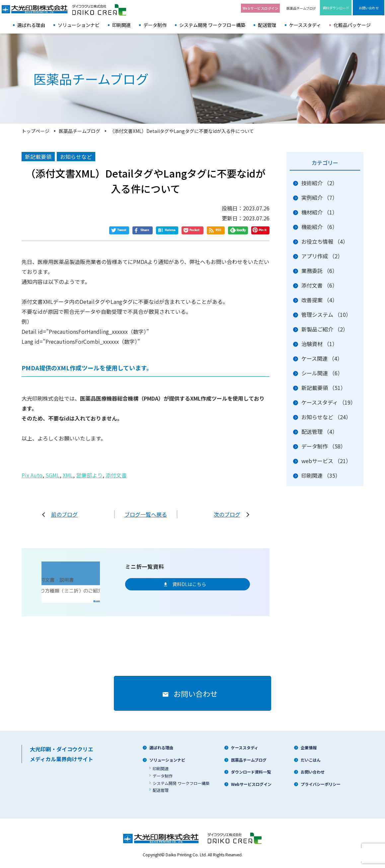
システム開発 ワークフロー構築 (212, 25)
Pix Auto (32, 475)
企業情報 (309, 747)
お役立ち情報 (325, 241)
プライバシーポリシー (321, 784)
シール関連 (322, 373)
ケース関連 (322, 358)
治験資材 (319, 344)
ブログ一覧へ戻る (146, 514)
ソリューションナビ (79, 25)
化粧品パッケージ (352, 25)
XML (68, 475)
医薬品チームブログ (301, 8)
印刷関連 (121, 25)
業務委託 (319, 271)
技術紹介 (319, 183)
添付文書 (116, 475)
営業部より (89, 475)
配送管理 (267, 25)
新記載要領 (324, 388)
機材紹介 (319, 212)
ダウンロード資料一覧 (251, 772)
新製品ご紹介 (325, 329)
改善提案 (319, 300)
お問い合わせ (313, 772)
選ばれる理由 (31, 25)
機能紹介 (319, 227)
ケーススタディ (305, 25)
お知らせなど (326, 417)
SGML (53, 475)
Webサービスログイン (251, 784)
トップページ (36, 131)
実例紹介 (319, 197)
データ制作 (155, 25)
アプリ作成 (322, 256)
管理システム (326, 314)
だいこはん (311, 760)
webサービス (326, 461)
